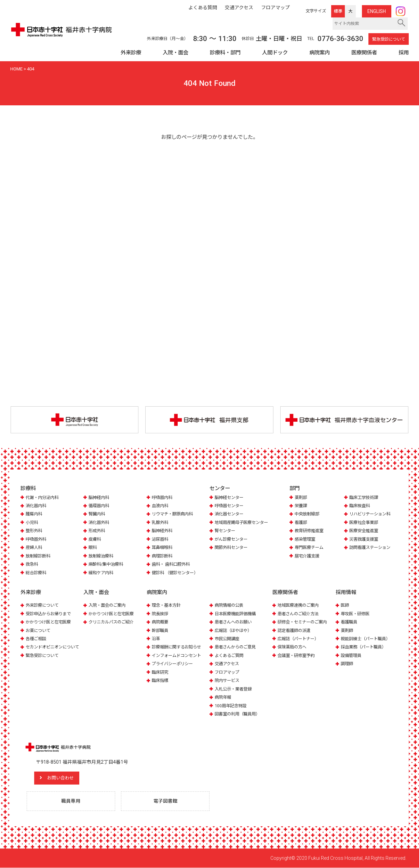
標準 (338, 11)
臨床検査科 (360, 506)
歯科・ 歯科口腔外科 (172, 564)
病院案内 (320, 53)
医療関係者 (364, 53)
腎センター (226, 531)
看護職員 (350, 622)
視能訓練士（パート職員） (367, 639)
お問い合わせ (63, 778)
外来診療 (131, 53)
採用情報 (346, 593)
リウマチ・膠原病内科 (174, 514)
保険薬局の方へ (293, 647)
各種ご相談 (37, 639)
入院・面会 (175, 53)
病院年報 (224, 697)
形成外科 (97, 531)
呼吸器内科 (163, 497)
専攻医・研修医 (356, 613)
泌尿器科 (161, 540)
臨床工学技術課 (365, 497)
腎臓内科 (97, 514)
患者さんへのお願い (235, 622)
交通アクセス (228, 664)
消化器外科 (100, 523)
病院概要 (161, 622)
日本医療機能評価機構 (237, 613)
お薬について (39, 630)
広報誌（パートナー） (300, 639)
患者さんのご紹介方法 (300, 613)
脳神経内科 (100, 497)
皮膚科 (95, 540)
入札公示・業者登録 (235, 689)
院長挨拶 (161, 613)
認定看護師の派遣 (295, 630)
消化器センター (230, 514)
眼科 (93, 548)
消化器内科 (37, 506)
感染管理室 (306, 540)
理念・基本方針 (167, 605)
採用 (404, 53)
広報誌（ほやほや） (235, 630)
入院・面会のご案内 (109, 605)
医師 (345, 605)
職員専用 (71, 801)
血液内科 (161, 506)
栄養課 (301, 506)
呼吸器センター (230, 506)
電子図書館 (166, 801)
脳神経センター (230, 497)
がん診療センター (232, 540)
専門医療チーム (310, 548)
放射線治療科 (102, 556)
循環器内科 (100, 506)
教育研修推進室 (310, 531)
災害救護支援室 (365, 540)
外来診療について (43, 605)
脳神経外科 (163, 531)
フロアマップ (228, 672)
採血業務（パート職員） (365, 647)
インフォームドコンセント (178, 655)
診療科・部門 (225, 53)
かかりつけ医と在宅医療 (50, 622)
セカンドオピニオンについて (55, 647)
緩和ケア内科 (102, 573)
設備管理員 (352, 655)
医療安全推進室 (365, 531)
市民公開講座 (228, 639)
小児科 (32, 523)
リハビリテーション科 (371, 514)
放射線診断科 (39, 556)
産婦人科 (35, 548)
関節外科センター (232, 548)
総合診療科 (37, 573)
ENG (377, 11)
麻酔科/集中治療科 (107, 564)
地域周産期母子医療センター (244, 523)
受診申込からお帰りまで (50, 613)
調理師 (347, 664)
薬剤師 (347, 630)
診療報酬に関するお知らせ (178, 647)
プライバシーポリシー (174, 664)
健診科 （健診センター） (177, 573)
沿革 (156, 639)
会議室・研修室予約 (298, 655)
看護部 (301, 523)
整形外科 (35, 531)
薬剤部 (301, 497)
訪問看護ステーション (371, 548)
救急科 (32, 564)
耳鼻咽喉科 (163, 548)
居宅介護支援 (308, 556)
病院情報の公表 (230, 605)
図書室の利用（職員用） (239, 714)
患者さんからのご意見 (237, 647)
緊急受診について (389, 39)
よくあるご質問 (230, 655)
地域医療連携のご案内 (300, 605)
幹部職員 (161, 630)
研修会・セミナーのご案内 (304, 622)
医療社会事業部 (365, 523)
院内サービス (228, 680)
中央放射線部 (308, 514)
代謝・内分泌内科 (43, 497)
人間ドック (275, 53)
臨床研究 (161, 672)
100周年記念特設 (232, 706)
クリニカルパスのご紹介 (113, 622)
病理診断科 (163, 556)
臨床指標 (161, 680)
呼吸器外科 (37, 540)
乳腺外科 (161, 523)
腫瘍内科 (35, 514)
